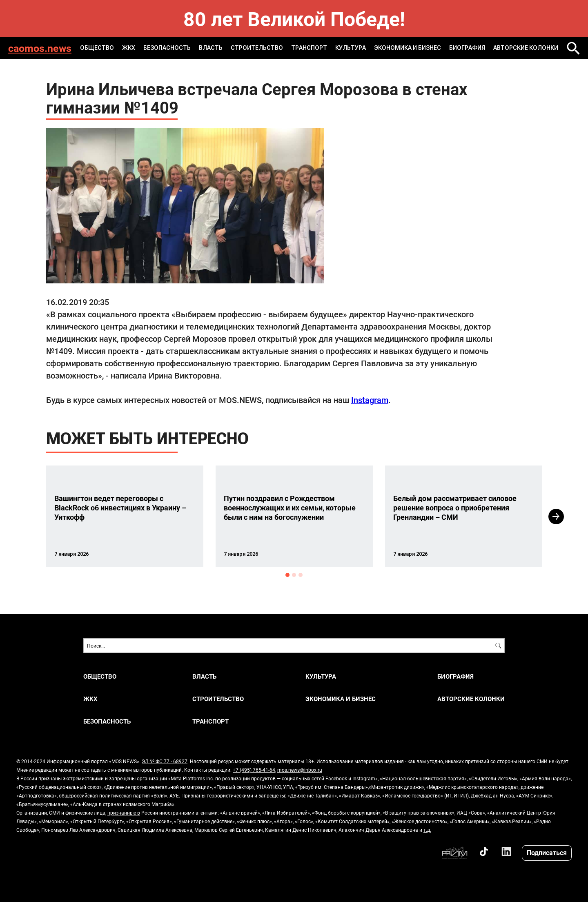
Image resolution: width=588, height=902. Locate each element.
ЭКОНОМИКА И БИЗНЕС (408, 48)
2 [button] (294, 575)
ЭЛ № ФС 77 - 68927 (165, 761)
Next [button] (556, 517)
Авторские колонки (526, 48)
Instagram (370, 400)
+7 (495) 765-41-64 (254, 770)
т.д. (427, 830)
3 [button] (301, 575)
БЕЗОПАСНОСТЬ (167, 48)
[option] (125, 516)
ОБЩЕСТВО (97, 48)
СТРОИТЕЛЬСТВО (257, 48)
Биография (467, 48)
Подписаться (547, 852)
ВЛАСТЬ (211, 48)
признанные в (124, 813)
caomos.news (40, 48)
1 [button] (287, 575)
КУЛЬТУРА (351, 48)
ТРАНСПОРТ (309, 48)
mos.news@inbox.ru (300, 770)
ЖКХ (129, 48)
